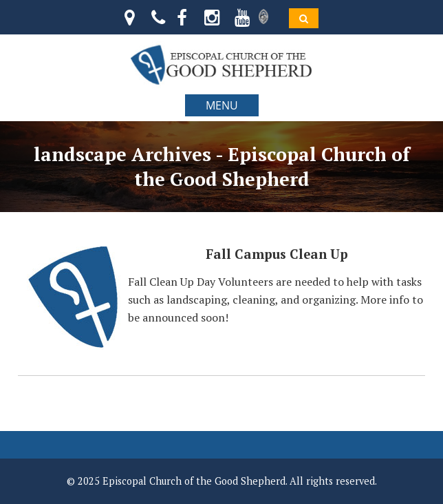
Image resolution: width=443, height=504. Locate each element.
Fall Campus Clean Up (277, 254)
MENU (222, 105)
